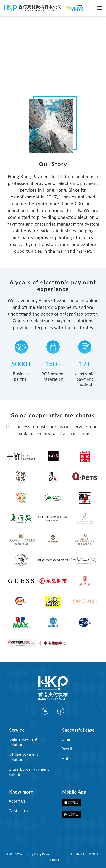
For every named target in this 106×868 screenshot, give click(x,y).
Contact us (18, 811)
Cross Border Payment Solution (29, 772)
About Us (17, 801)
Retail (67, 749)
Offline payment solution (23, 757)
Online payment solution (23, 742)
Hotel (67, 759)
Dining (68, 739)
